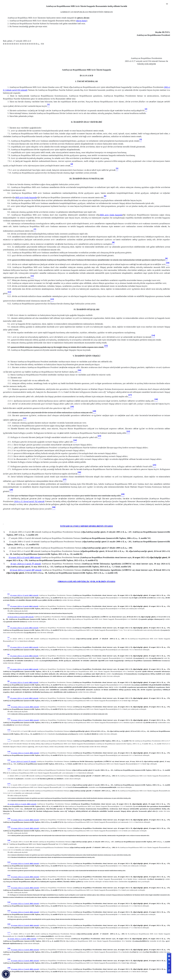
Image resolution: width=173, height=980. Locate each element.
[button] (6, 974)
